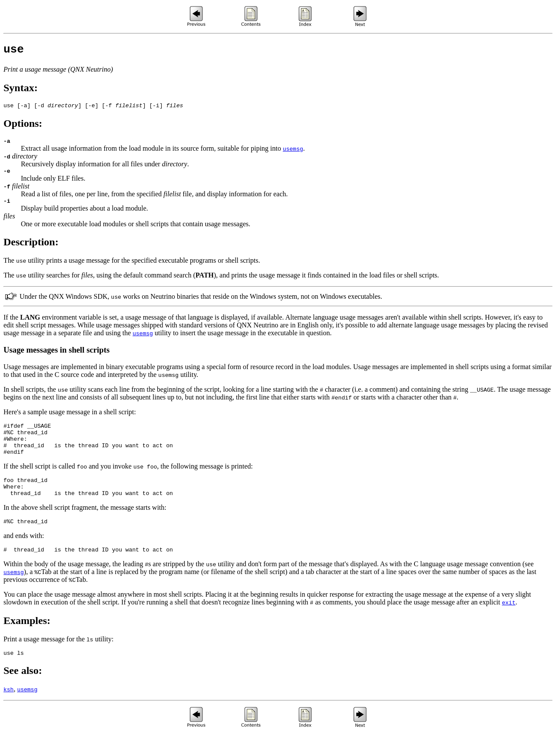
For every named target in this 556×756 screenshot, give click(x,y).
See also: (23, 693)
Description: (31, 250)
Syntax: (21, 90)
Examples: (27, 641)
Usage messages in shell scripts (56, 358)
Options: (23, 127)
